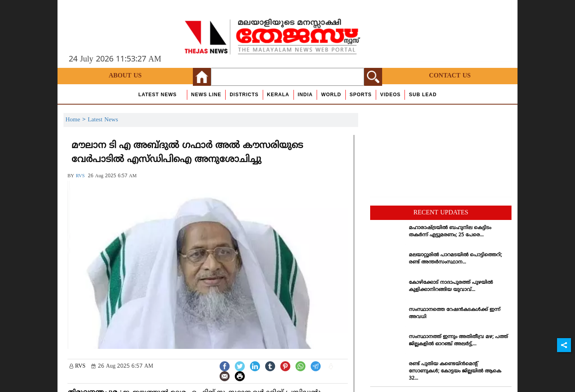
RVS (80, 176)
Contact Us (450, 76)
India (305, 95)
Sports (361, 95)
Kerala (278, 95)
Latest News (157, 95)
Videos (390, 95)
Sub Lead (423, 95)
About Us (125, 76)
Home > (77, 120)
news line (206, 95)
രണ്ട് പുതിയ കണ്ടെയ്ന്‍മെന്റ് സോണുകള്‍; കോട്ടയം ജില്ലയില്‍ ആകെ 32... (455, 371)
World (331, 95)
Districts (244, 95)
